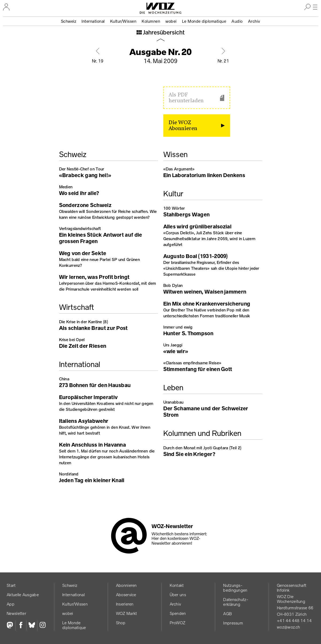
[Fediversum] (11, 626)
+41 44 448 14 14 (294, 621)
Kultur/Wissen (123, 21)
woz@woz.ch (288, 627)
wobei (171, 21)
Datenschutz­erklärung (235, 602)
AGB (227, 614)
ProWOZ (178, 623)
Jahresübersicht (163, 33)
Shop (121, 623)
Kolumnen (151, 21)
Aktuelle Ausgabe (23, 595)
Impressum (233, 623)
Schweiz (69, 21)
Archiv (254, 21)
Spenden (178, 613)
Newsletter (16, 613)
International (93, 21)
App (11, 604)
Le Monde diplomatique (204, 21)
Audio (237, 21)
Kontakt (177, 585)
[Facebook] (21, 626)
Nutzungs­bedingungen (235, 588)
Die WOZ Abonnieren (183, 126)
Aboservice (126, 595)
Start (11, 585)
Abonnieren (126, 585)
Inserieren (125, 604)
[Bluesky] (32, 626)
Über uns (178, 595)
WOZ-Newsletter (172, 526)
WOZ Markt (127, 613)
